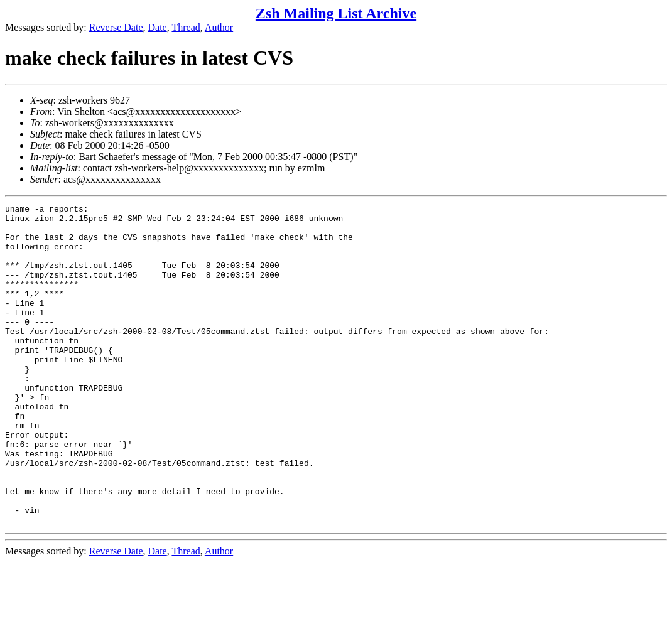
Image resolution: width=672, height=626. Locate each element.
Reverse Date (116, 27)
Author (219, 27)
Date (158, 27)
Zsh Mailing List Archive (336, 13)
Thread (186, 27)
